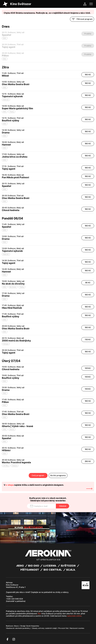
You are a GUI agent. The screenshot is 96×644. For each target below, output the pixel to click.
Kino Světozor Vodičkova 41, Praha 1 (16, 586)
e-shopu (10, 485)
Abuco (16, 626)
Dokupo (6, 344)
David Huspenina (33, 626)
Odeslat (63, 506)
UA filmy (6, 466)
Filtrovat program (82, 19)
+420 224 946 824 (14, 599)
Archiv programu (58, 475)
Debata (15, 466)
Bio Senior (13, 287)
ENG (5, 88)
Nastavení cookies (77, 628)
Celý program (38, 475)
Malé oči (6, 100)
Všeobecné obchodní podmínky (18, 628)
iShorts (12, 429)
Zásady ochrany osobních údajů (45, 628)
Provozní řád (64, 628)
